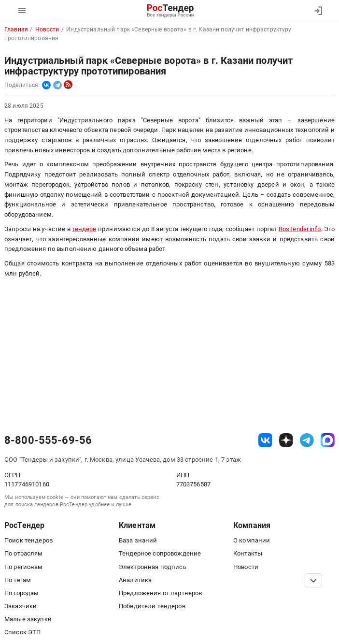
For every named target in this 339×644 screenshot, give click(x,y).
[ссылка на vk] (265, 440)
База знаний (138, 540)
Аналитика (135, 580)
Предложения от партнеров (160, 593)
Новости (246, 567)
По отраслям (24, 553)
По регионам (24, 567)
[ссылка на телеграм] (307, 440)
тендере (84, 229)
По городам (21, 593)
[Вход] (318, 11)
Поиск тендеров (28, 540)
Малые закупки (28, 619)
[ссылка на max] (328, 440)
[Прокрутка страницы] (313, 580)
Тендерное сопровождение (160, 553)
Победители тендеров (152, 606)
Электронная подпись (153, 567)
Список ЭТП (22, 632)
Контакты (248, 553)
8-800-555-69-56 (48, 440)
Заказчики (21, 606)
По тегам (18, 580)
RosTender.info (300, 229)
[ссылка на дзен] (286, 440)
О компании (252, 540)
